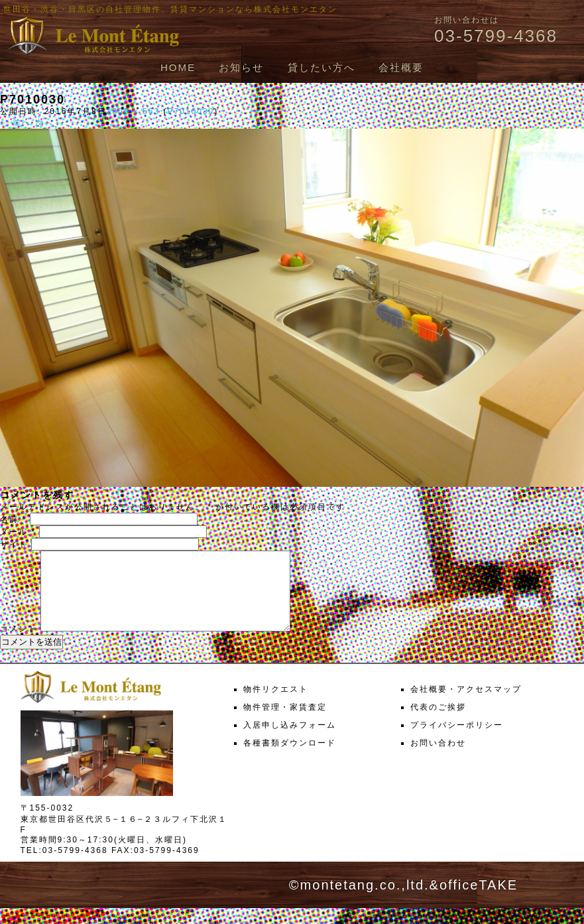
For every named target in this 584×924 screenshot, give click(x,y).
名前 (13, 519)
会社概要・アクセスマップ (466, 705)
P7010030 (191, 111)
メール (18, 532)
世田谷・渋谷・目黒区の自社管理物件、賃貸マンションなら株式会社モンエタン (170, 9)
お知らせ (241, 67)
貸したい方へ (321, 67)
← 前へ (16, 123)
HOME (178, 67)
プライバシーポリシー (457, 741)
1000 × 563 (133, 111)
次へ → (51, 123)
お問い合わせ (438, 759)
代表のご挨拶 (438, 723)
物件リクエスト (276, 705)
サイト (14, 545)
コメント (19, 645)
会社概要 (401, 67)
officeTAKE (479, 901)
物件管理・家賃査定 (285, 723)
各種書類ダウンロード (290, 759)
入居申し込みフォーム (290, 741)
